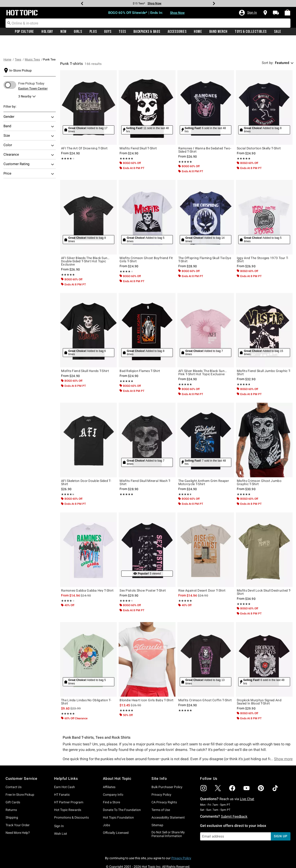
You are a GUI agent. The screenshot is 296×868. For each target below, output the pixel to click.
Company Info (113, 778)
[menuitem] (287, 12)
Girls (78, 32)
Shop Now (177, 13)
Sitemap (157, 808)
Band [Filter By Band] (29, 110)
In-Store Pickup (20, 54)
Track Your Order (18, 808)
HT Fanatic (62, 778)
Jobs (106, 808)
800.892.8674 (199, 858)
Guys (108, 32)
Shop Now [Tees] (154, 3)
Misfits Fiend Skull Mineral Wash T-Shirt (145, 466)
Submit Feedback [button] (234, 800)
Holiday (47, 32)
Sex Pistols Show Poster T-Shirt (143, 574)
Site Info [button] (159, 762)
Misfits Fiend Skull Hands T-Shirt (85, 354)
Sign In (59, 809)
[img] (203, 771)
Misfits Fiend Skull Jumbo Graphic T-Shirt (264, 356)
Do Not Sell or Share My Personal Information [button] (168, 817)
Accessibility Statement (168, 801)
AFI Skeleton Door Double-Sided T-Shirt (86, 466)
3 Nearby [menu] (25, 79)
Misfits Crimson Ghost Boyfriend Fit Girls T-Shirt (146, 243)
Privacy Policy (161, 778)
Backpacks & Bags (147, 32)
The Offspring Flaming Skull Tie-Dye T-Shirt (205, 243)
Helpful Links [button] (66, 762)
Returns (11, 793)
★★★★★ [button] (67, 141)
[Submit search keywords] (9, 23)
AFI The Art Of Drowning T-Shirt (84, 131)
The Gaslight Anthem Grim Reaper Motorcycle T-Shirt (204, 466)
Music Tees (32, 43)
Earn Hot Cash (65, 770)
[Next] (214, 3)
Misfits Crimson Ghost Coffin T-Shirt (205, 683)
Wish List (61, 817)
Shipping (12, 801)
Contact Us (14, 770)
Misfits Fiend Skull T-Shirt (138, 131)
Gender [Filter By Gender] (29, 100)
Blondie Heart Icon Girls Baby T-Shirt (146, 683)
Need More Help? (18, 816)
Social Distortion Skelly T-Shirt (259, 131)
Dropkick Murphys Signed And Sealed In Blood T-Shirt (259, 685)
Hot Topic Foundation (118, 801)
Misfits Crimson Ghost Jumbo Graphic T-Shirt (259, 466)
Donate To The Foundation (122, 793)
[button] (248, 13)
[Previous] (82, 3)
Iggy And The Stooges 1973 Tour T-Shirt (263, 243)
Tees (122, 32)
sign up (281, 819)
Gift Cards (13, 785)
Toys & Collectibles (251, 32)
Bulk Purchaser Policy (167, 770)
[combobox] (148, 23)
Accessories (177, 32)
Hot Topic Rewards (68, 793)
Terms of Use (161, 793)
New (63, 32)
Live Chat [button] (247, 782)
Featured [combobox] (282, 46)
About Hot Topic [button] (117, 762)
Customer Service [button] (22, 762)
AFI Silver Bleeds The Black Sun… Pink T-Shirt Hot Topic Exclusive (203, 356)
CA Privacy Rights (164, 785)
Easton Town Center (33, 72)
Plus (93, 32)
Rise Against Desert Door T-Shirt (202, 574)
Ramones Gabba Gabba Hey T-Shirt (87, 574)
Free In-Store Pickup (20, 778)
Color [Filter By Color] (29, 129)
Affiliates (109, 770)
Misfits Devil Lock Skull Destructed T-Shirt (264, 575)
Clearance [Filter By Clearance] (29, 138)
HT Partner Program (69, 785)
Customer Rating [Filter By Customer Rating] (29, 148)
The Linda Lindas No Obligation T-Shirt (86, 685)
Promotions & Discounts (71, 801)
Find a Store (111, 785)
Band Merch (218, 32)
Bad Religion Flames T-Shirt (140, 354)
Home (198, 32)
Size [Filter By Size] (29, 119)
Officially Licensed (116, 816)
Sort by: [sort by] (268, 46)
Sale (278, 32)
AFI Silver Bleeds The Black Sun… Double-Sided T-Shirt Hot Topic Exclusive (85, 244)
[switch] (10, 68)
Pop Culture (24, 32)
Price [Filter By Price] (29, 157)
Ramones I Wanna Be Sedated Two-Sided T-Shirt (205, 133)
